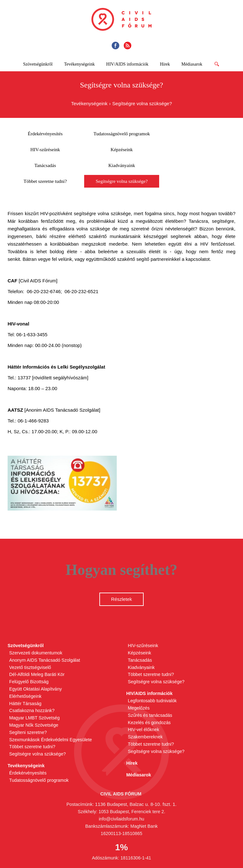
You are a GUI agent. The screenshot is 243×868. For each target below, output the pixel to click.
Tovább (219, 66)
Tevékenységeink (89, 103)
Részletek (121, 599)
